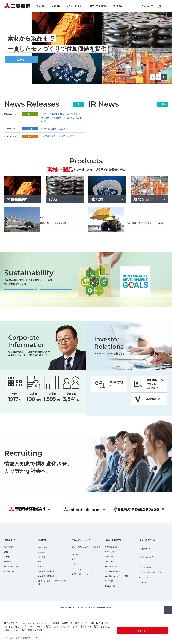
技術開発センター (12, 575)
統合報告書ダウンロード (82, 583)
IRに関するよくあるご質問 (117, 585)
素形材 (7, 565)
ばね (6, 560)
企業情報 (42, 550)
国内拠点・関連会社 (46, 580)
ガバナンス (76, 578)
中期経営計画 (111, 555)
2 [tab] (130, 77)
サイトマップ (145, 582)
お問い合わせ (159, 6)
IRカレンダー (111, 575)
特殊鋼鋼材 (9, 555)
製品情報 (8, 550)
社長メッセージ (45, 555)
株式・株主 (110, 570)
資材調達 (42, 575)
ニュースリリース (148, 550)
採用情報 (143, 555)
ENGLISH (146, 6)
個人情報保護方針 (147, 570)
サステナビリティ (80, 550)
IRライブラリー (112, 560)
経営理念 (42, 565)
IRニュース (110, 594)
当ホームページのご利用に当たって (22, 638)
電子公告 (109, 590)
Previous (153, 77)
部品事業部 (9, 580)
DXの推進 (76, 563)
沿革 (40, 570)
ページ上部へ (168, 610)
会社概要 (42, 560)
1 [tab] (123, 77)
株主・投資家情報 (114, 550)
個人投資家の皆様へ (114, 580)
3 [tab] (137, 77)
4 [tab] (144, 77)
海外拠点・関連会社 (46, 585)
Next (158, 77)
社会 (73, 573)
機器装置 (8, 570)
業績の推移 (110, 565)
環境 (73, 568)
